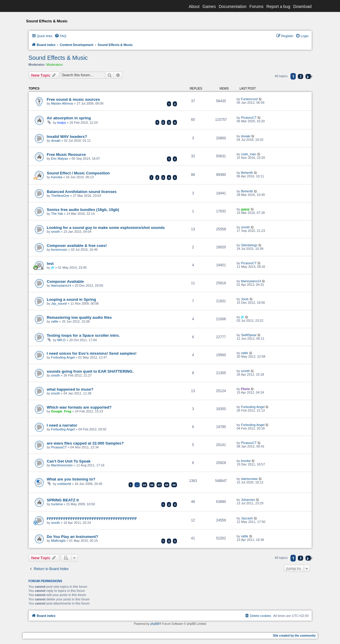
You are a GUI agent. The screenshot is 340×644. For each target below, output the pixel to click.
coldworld (64, 484)
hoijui (61, 123)
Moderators (55, 65)
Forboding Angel (63, 357)
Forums (256, 6)
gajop (245, 209)
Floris (245, 389)
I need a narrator (62, 425)
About (194, 6)
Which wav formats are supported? (79, 407)
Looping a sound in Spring (72, 299)
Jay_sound (59, 303)
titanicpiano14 (61, 285)
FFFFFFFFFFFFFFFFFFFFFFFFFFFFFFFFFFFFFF (92, 519)
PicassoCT (249, 118)
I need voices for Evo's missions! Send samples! (92, 353)
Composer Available (65, 281)
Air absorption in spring (69, 118)
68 (167, 485)
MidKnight (58, 541)
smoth (55, 232)
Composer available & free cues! (77, 246)
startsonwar (249, 479)
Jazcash (247, 518)
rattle (55, 321)
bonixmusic (59, 250)
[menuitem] (60, 36)
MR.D (61, 340)
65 (144, 485)
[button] (308, 76)
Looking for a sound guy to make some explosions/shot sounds (106, 228)
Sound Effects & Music (58, 58)
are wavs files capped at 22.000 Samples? (85, 443)
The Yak (57, 214)
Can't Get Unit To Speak (69, 461)
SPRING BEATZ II (63, 500)
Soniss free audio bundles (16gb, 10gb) (83, 210)
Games (209, 6)
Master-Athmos (62, 103)
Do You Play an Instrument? (73, 537)
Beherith (247, 173)
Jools (245, 299)
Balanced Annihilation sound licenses (82, 192)
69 (174, 485)
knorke (246, 461)
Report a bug (278, 6)
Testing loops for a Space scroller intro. (83, 335)
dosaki (56, 141)
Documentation (233, 6)
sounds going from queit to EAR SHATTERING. (90, 371)
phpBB (155, 624)
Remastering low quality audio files (79, 317)
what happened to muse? (70, 389)
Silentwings (249, 245)
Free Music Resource (66, 155)
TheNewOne (60, 196)
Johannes (248, 500)
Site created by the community (294, 636)
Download (302, 6)
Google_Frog (61, 411)
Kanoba (57, 177)
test (50, 264)
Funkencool (249, 99)
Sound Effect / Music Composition (78, 173)
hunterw (57, 504)
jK (53, 267)
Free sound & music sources (73, 99)
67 (159, 485)
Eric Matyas (59, 158)
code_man (248, 154)
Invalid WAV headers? (67, 137)
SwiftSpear (249, 335)
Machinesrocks (62, 465)
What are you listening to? (71, 479)
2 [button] (301, 76)
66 (152, 485)
